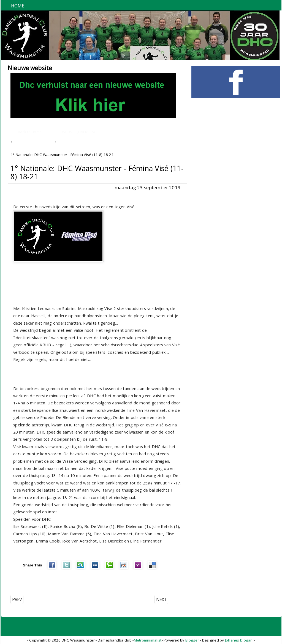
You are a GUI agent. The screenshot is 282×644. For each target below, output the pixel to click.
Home (18, 6)
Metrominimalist (148, 640)
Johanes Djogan (239, 640)
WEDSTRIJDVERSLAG (79, 132)
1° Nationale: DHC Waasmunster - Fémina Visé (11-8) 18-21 (97, 172)
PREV (17, 599)
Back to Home (30, 132)
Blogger (192, 640)
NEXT (161, 599)
